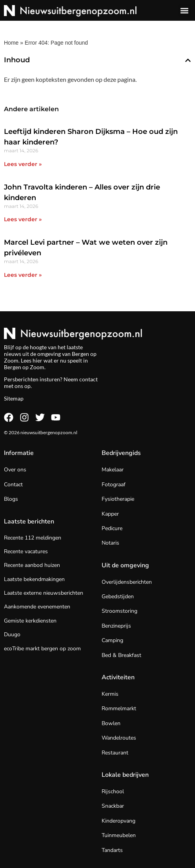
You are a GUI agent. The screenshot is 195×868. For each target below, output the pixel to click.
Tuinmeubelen (119, 835)
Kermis (110, 694)
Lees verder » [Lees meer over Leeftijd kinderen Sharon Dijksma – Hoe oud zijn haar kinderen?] (23, 164)
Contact (13, 485)
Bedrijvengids (121, 453)
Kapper (110, 514)
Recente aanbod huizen (32, 565)
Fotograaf (114, 485)
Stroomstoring (119, 611)
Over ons (15, 470)
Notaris (110, 543)
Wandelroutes (119, 738)
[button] (185, 10)
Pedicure (112, 528)
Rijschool (113, 791)
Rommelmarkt (119, 708)
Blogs (11, 499)
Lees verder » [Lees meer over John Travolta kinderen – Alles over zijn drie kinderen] (23, 219)
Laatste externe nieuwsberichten (44, 593)
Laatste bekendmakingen (34, 579)
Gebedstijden (118, 596)
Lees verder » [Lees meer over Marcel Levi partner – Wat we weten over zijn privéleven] (23, 275)
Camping (112, 640)
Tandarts (112, 850)
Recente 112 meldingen (33, 538)
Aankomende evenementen (37, 607)
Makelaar (113, 470)
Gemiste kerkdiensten (30, 621)
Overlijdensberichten (127, 582)
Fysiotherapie (118, 499)
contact (88, 379)
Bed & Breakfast (121, 655)
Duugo (12, 634)
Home (11, 43)
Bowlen (111, 723)
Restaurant (115, 753)
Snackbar (113, 806)
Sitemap (14, 398)
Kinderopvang (118, 821)
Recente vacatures (26, 551)
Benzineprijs (116, 626)
